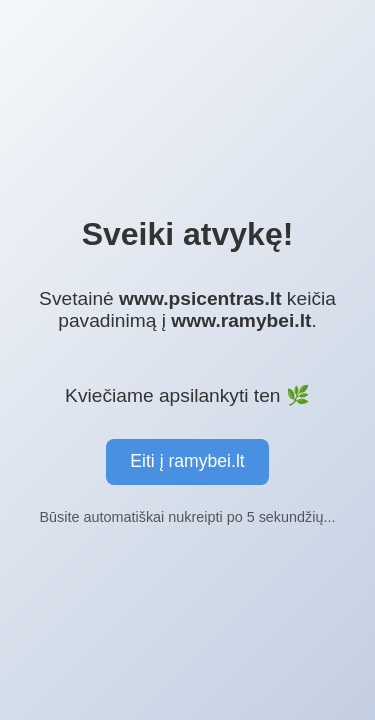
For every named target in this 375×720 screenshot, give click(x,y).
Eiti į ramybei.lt (187, 461)
